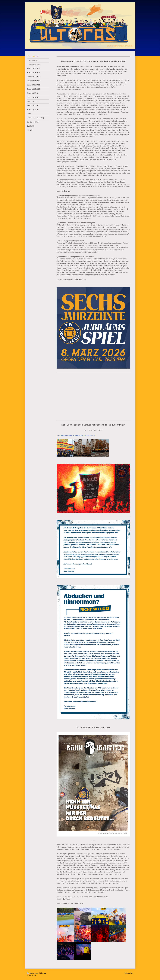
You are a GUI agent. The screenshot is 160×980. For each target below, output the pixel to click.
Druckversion (33, 973)
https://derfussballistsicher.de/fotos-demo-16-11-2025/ (76, 435)
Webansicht (129, 973)
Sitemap (43, 973)
